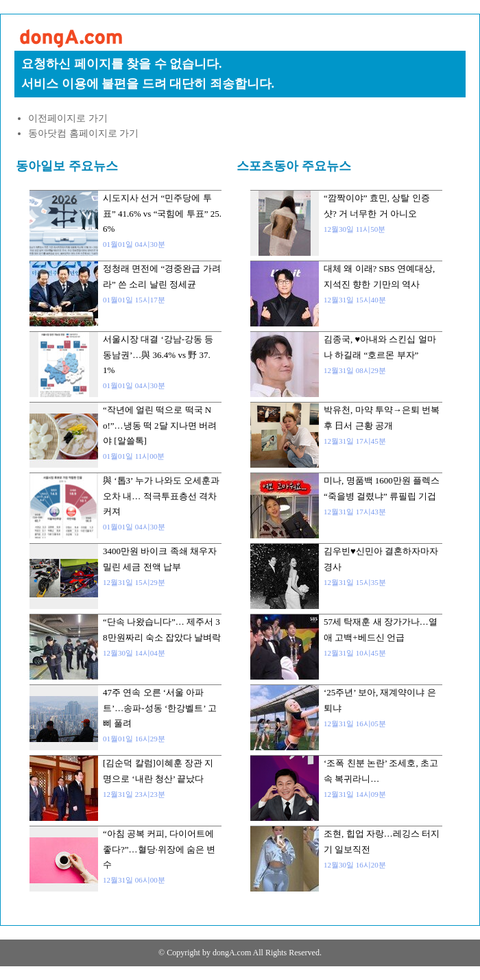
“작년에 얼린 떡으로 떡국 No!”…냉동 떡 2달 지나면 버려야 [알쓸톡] (160, 425)
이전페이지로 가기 (68, 118)
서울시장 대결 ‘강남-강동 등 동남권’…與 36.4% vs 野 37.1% (158, 355)
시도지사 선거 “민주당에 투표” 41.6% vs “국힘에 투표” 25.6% (162, 213)
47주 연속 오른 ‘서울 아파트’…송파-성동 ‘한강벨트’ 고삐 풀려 (160, 708)
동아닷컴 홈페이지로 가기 (83, 133)
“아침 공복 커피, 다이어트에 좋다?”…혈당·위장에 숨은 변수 (159, 849)
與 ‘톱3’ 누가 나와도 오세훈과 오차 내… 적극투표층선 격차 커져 (161, 496)
